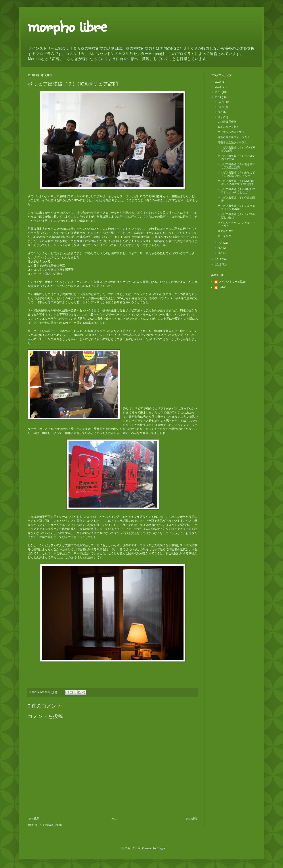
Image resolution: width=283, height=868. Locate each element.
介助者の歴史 (226, 231)
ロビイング (224, 236)
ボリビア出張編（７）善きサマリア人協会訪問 (236, 166)
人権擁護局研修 (227, 122)
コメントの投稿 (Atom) (48, 825)
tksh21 (223, 287)
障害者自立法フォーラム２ (234, 137)
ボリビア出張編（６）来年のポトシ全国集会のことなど (236, 174)
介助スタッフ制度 (228, 127)
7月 (221, 243)
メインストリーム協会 (232, 282)
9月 (221, 112)
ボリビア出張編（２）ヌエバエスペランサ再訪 (236, 207)
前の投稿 (191, 819)
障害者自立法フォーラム (232, 142)
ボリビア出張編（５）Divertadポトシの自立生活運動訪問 (236, 182)
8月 (221, 117)
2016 (219, 87)
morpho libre (67, 25)
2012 (219, 265)
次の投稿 (34, 819)
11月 (222, 107)
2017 (219, 82)
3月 (221, 253)
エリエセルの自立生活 (231, 132)
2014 (219, 97)
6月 (221, 248)
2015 (219, 92)
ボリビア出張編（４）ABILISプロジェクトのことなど (236, 191)
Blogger (161, 848)
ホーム (113, 819)
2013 (219, 260)
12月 (222, 102)
